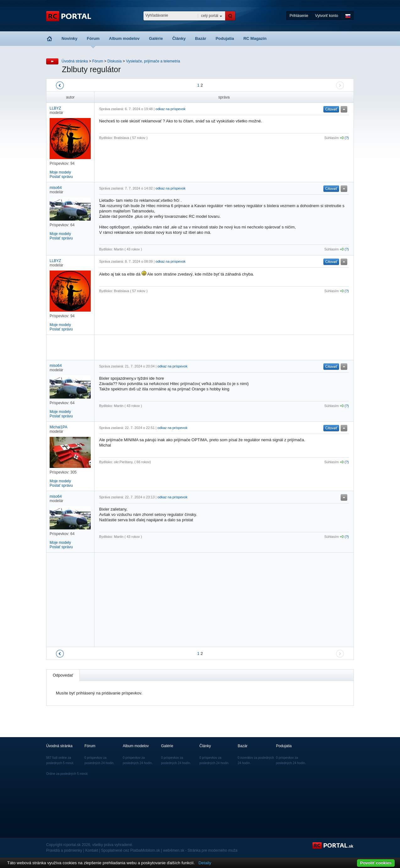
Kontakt (92, 850)
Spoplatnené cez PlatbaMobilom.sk (130, 850)
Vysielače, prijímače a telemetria (153, 61)
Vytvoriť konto (327, 16)
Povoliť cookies (376, 863)
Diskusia (114, 61)
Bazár (200, 38)
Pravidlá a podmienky (64, 850)
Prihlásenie (299, 16)
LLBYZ (55, 108)
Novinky (70, 38)
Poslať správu (61, 177)
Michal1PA (58, 427)
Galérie (156, 38)
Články (179, 38)
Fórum (93, 38)
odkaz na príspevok (170, 109)
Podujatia (225, 38)
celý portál (210, 16)
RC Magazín (255, 38)
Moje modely (60, 172)
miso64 (56, 188)
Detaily (205, 863)
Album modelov (124, 38)
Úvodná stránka (75, 61)
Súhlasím (332, 138)
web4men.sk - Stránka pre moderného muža (200, 850)
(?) (347, 138)
